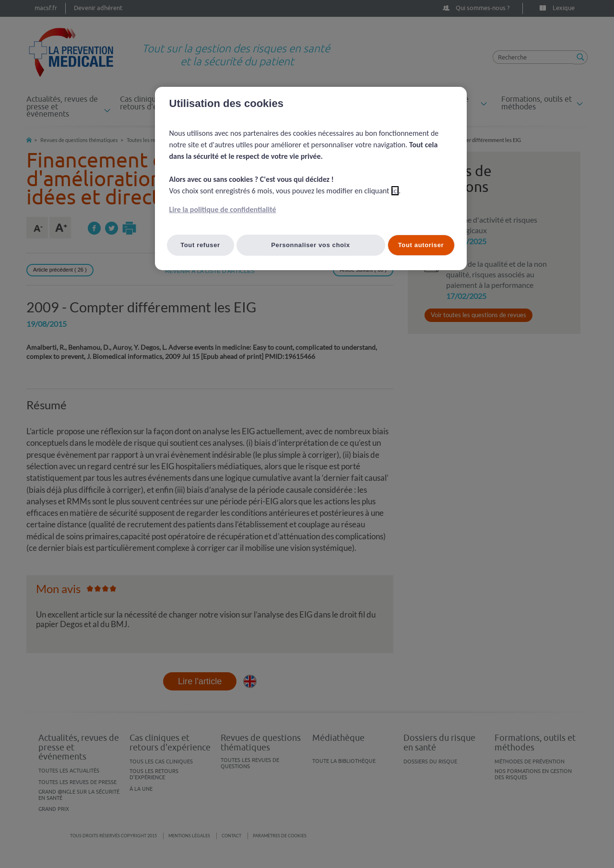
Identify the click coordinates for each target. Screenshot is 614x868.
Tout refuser (200, 245)
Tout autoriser (421, 245)
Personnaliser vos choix (311, 245)
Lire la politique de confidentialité (223, 209)
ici (395, 191)
